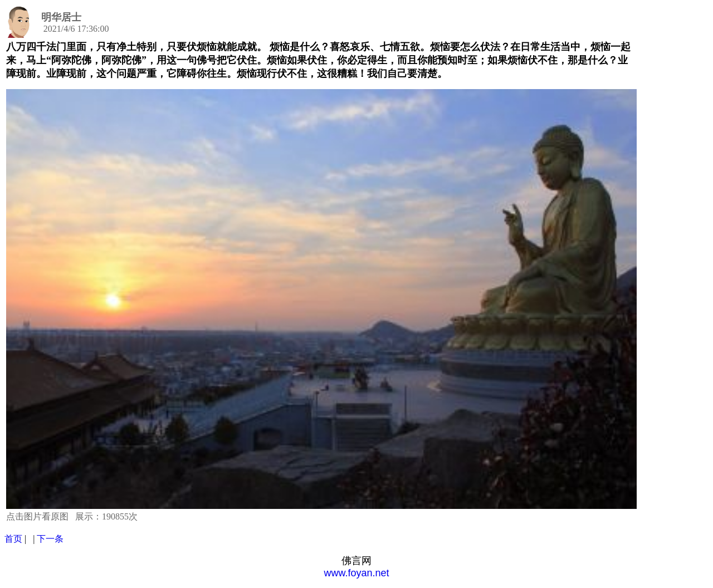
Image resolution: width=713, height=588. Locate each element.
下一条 (50, 539)
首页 (13, 539)
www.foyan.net (356, 573)
